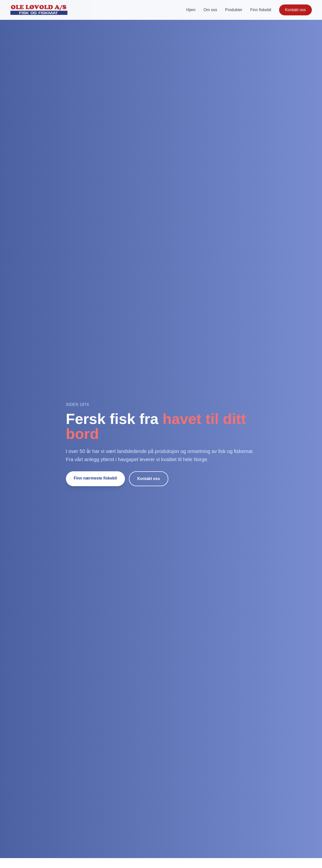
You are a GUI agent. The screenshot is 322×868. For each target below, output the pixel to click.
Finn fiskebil (261, 10)
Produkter (234, 10)
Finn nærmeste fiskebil (95, 478)
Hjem (191, 10)
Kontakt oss (295, 10)
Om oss (210, 10)
